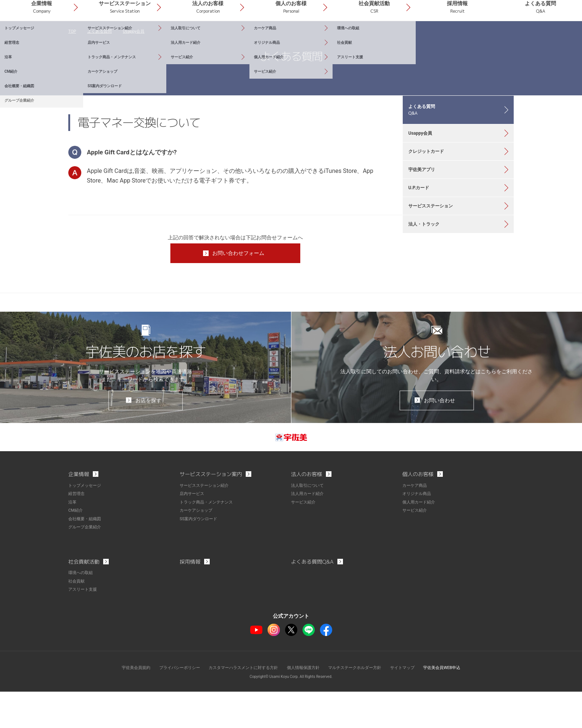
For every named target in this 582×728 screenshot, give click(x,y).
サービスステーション (193, 37)
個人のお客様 (334, 37)
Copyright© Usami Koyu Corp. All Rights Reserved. (291, 713)
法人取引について (309, 524)
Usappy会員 (138, 67)
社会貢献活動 (405, 37)
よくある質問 (547, 37)
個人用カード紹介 (420, 540)
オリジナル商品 (418, 532)
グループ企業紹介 (86, 564)
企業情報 (122, 37)
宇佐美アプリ (426, 226)
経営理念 (77, 532)
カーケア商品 (416, 524)
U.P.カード (422, 249)
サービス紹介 (304, 540)
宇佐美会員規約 (124, 704)
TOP (73, 67)
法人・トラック (428, 295)
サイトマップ (411, 704)
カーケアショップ (197, 548)
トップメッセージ (86, 524)
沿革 (73, 540)
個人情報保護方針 (304, 704)
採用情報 (476, 37)
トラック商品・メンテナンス (209, 540)
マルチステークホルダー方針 (360, 704)
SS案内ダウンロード (200, 556)
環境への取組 (82, 610)
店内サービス (193, 532)
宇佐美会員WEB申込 (453, 704)
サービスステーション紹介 (206, 524)
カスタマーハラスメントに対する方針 (240, 704)
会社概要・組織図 (86, 556)
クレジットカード (431, 203)
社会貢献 (77, 618)
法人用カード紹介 (309, 532)
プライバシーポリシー (171, 704)
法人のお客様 (264, 37)
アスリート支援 (84, 626)
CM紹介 (76, 548)
